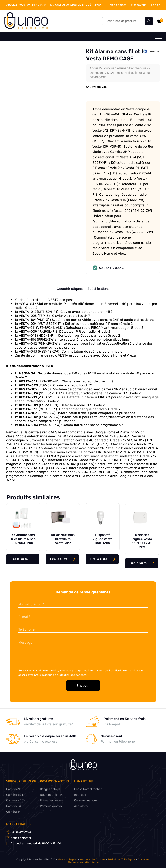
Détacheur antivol (52, 795)
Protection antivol (55, 781)
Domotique (97, 73)
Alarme (123, 68)
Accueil (95, 68)
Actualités (82, 806)
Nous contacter (19, 824)
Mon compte (118, 5)
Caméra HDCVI (16, 800)
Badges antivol (50, 789)
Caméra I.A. (14, 806)
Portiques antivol (52, 806)
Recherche (149, 21)
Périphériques (140, 68)
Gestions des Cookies (86, 859)
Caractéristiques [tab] (70, 289)
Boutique (109, 68)
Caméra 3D (14, 789)
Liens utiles (84, 781)
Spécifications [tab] (98, 289)
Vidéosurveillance (21, 781)
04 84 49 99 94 (27, 5)
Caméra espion (16, 795)
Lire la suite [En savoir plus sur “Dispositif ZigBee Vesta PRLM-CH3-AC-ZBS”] (138, 563)
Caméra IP (13, 812)
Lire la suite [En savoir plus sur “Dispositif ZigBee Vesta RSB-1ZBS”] (98, 559)
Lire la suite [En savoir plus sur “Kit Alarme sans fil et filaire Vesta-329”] (59, 559)
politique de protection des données (65, 675)
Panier (155, 5)
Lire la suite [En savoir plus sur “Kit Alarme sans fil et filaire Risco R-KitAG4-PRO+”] (19, 559)
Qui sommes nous (87, 800)
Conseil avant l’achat (89, 789)
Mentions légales (61, 859)
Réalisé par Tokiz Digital (115, 859)
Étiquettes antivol (52, 800)
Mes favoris (139, 5)
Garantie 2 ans (108, 268)
